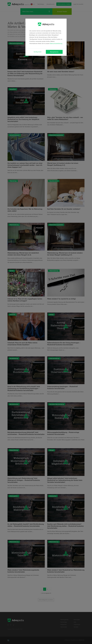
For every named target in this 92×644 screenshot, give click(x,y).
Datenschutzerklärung (56, 43)
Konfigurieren (38, 52)
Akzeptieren (54, 52)
